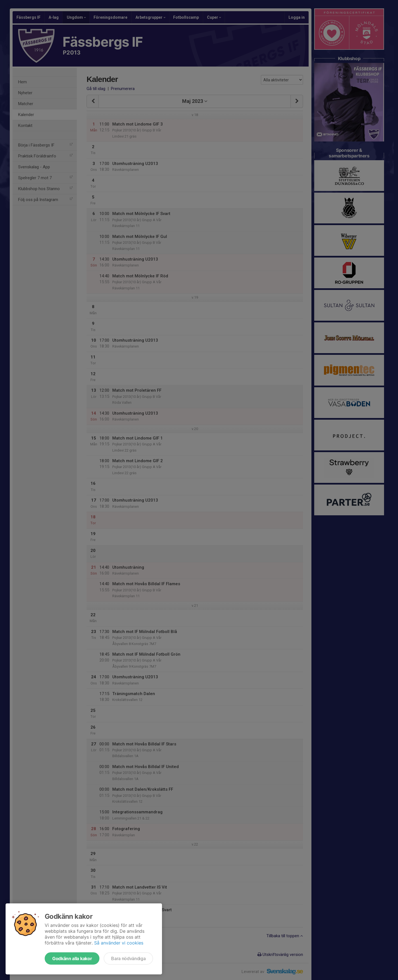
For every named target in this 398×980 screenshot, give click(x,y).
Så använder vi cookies (119, 943)
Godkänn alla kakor (72, 958)
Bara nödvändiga (128, 958)
